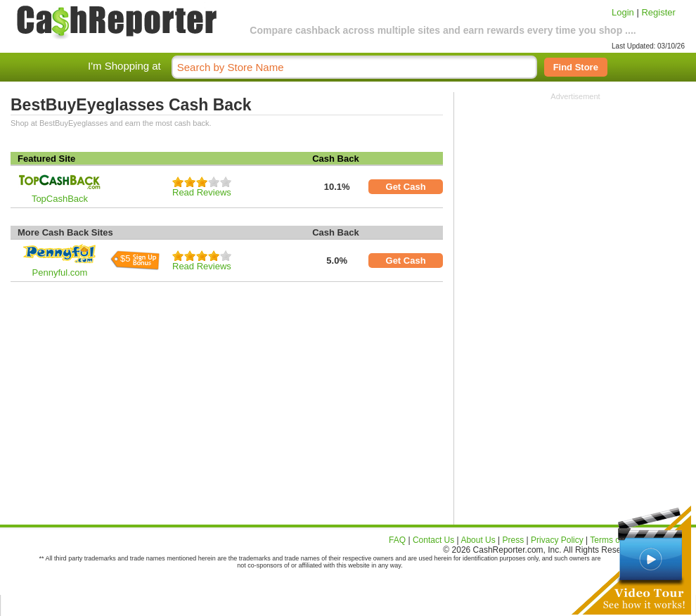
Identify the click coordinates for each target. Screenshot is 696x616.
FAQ (397, 540)
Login (623, 12)
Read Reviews (202, 192)
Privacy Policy (557, 540)
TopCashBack (60, 199)
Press (514, 540)
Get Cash (406, 187)
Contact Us (433, 540)
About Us (478, 540)
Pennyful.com (60, 272)
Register (658, 12)
